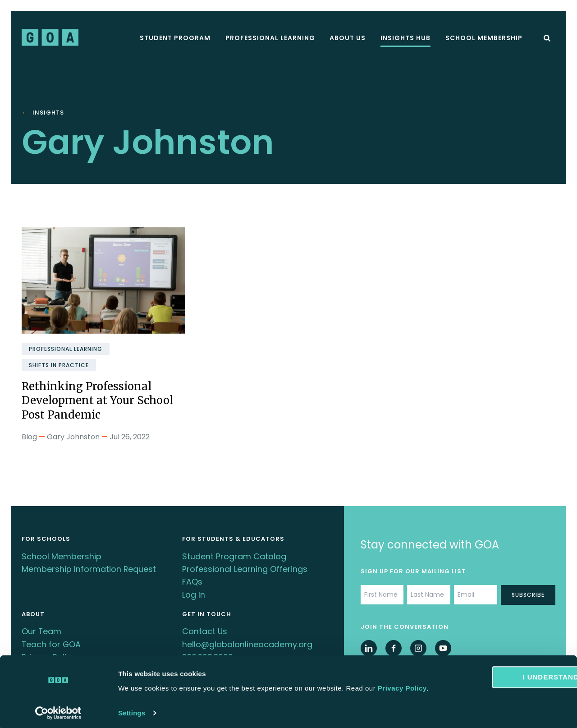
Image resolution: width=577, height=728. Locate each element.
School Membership (484, 38)
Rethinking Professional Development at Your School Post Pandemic (99, 400)
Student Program (175, 38)
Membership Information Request (89, 568)
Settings (132, 710)
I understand (502, 664)
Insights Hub (405, 38)
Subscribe (528, 594)
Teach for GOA (52, 640)
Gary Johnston (73, 436)
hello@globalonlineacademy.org (247, 640)
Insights (48, 113)
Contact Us (205, 628)
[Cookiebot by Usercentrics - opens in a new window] (58, 710)
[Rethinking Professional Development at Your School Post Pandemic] (103, 281)
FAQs (192, 580)
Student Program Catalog (234, 555)
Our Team (42, 628)
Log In (194, 592)
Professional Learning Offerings (245, 568)
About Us (348, 38)
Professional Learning (270, 38)
